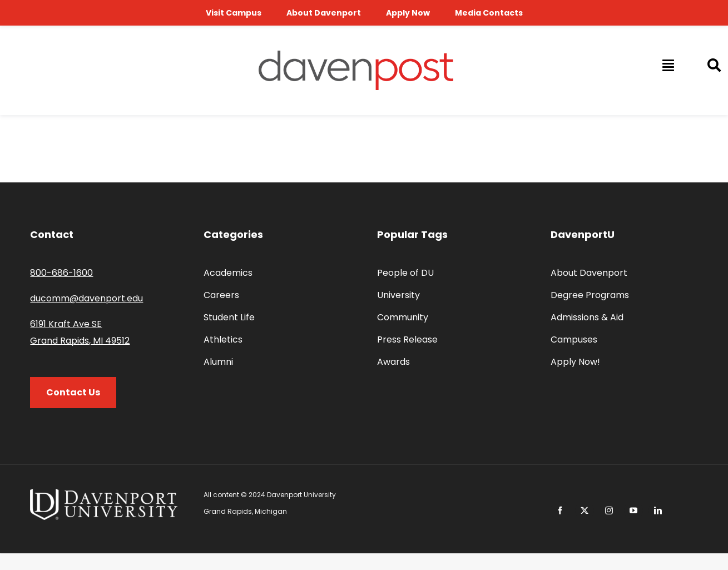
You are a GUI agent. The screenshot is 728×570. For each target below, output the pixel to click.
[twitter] (585, 510)
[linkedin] (658, 510)
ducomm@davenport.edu (86, 298)
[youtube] (633, 510)
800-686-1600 (61, 273)
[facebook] (560, 510)
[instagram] (609, 510)
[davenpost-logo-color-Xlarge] (356, 55)
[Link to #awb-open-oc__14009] (667, 65)
